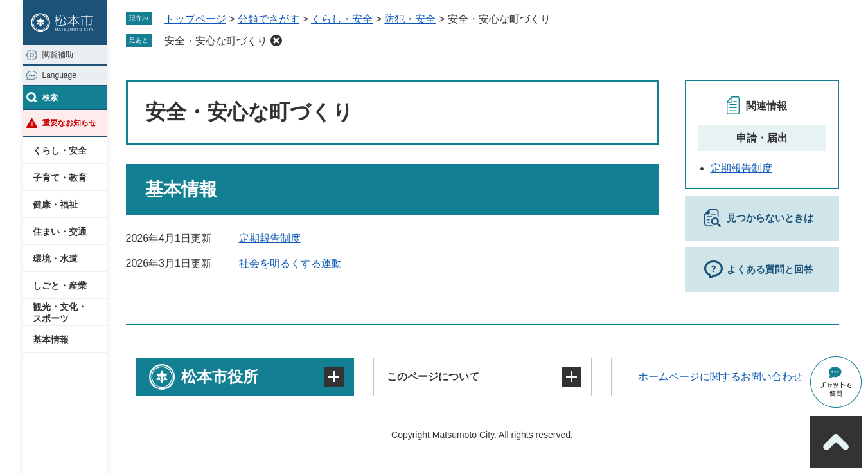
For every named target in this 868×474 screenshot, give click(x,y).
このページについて (433, 377)
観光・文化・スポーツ (60, 313)
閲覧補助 (58, 55)
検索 (50, 98)
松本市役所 (220, 377)
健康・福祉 (55, 205)
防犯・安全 (410, 19)
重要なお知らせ (69, 123)
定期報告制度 (270, 238)
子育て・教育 (60, 178)
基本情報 (51, 340)
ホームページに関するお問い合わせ (720, 377)
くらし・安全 (60, 150)
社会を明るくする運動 (290, 263)
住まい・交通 (60, 232)
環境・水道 (55, 259)
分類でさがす (269, 19)
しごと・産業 (60, 286)
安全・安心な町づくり (216, 41)
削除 (276, 41)
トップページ (195, 19)
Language (59, 75)
